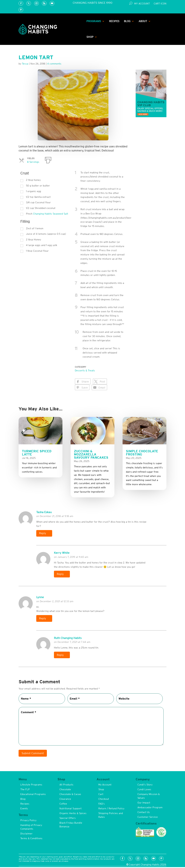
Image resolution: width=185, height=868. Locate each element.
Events (24, 809)
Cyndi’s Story (145, 785)
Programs (94, 21)
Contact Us (144, 813)
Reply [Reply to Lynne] (43, 619)
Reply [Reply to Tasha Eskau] (43, 533)
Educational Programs (33, 795)
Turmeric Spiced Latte (37, 453)
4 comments (54, 64)
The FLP (25, 790)
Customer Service (148, 818)
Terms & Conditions (31, 839)
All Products (66, 785)
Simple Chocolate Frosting (142, 453)
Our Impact (144, 803)
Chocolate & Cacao (70, 795)
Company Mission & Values (149, 797)
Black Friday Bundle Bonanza (71, 825)
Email (102, 388)
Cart (101, 795)
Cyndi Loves (144, 790)
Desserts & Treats (85, 370)
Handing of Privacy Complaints (31, 828)
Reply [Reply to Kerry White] (61, 574)
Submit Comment (33, 754)
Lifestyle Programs (31, 785)
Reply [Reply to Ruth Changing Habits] (61, 656)
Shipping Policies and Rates (111, 816)
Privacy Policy (28, 821)
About (143, 21)
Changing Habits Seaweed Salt (51, 214)
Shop (90, 37)
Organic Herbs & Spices (73, 814)
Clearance (65, 800)
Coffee (63, 805)
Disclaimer (26, 835)
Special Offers (68, 819)
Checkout (104, 800)
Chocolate (65, 790)
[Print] (48, 159)
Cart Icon (160, 4)
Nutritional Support (70, 809)
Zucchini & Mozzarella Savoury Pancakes (91, 454)
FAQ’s (102, 805)
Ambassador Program (150, 808)
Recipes (114, 21)
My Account (142, 4)
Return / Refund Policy (111, 809)
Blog (127, 21)
